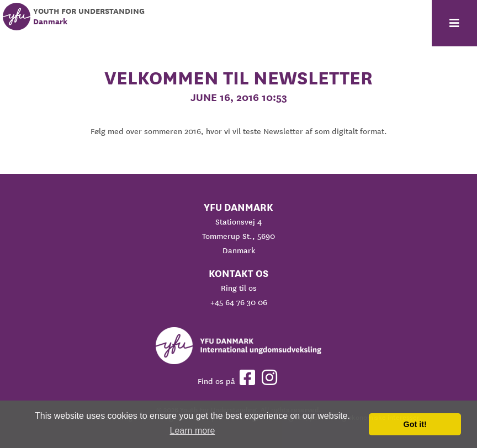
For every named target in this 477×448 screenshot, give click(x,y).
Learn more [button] (193, 431)
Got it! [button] (415, 424)
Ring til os (239, 288)
